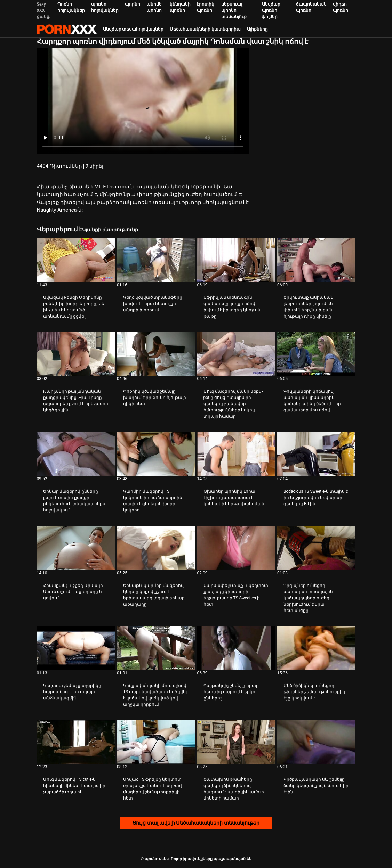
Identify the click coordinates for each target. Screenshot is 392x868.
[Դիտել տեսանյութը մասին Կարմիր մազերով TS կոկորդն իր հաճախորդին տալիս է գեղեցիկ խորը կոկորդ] (156, 454)
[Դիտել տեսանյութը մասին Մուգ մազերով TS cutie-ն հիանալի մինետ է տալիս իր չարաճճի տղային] (76, 742)
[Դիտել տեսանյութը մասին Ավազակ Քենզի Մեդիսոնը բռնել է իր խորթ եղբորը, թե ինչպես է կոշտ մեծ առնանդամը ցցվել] (76, 260)
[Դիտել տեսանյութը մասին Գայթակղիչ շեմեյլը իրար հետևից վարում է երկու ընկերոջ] (236, 648)
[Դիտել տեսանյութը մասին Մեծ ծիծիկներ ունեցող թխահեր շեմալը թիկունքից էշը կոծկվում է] (316, 648)
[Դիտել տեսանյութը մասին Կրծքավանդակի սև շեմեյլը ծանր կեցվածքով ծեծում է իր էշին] (316, 742)
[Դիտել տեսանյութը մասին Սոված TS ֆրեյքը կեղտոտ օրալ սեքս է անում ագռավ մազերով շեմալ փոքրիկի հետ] (156, 742)
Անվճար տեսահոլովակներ (133, 29)
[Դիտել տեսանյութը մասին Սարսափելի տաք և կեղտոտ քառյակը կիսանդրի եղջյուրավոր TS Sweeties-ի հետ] (236, 548)
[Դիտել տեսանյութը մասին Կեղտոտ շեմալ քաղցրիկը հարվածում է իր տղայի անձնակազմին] (76, 648)
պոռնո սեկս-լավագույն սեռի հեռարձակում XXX (67, 29)
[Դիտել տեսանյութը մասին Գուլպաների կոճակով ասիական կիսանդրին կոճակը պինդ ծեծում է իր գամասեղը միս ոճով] (316, 354)
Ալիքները (257, 29)
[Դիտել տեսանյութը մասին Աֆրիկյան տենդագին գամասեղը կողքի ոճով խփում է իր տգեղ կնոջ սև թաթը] (236, 260)
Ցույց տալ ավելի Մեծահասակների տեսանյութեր (196, 823)
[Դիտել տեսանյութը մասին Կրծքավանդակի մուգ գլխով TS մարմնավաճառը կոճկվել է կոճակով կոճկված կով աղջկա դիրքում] (156, 648)
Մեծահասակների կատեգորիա (205, 29)
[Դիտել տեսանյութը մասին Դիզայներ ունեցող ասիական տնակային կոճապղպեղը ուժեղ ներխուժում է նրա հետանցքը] (316, 548)
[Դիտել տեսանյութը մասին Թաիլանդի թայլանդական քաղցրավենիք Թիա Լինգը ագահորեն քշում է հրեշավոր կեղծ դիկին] (76, 354)
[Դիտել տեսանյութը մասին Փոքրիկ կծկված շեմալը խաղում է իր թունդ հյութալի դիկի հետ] (156, 354)
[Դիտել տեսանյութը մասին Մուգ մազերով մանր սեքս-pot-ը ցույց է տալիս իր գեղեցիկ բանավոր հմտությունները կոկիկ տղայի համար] (236, 354)
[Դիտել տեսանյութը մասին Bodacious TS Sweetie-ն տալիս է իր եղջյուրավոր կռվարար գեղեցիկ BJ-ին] (316, 454)
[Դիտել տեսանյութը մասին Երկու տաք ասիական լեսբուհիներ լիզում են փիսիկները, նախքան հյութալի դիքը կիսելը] (316, 260)
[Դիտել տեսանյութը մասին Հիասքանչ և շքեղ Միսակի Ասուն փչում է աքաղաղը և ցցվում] (76, 548)
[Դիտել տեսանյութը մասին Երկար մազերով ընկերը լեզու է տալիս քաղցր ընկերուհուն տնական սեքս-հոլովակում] (76, 454)
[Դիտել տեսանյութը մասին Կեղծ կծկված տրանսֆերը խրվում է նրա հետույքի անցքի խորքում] (156, 260)
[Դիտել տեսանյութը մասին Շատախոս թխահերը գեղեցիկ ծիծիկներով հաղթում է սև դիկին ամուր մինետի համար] (236, 742)
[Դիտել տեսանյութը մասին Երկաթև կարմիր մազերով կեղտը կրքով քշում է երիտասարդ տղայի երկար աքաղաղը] (156, 548)
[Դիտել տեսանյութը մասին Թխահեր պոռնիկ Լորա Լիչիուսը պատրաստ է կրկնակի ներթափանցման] (236, 454)
